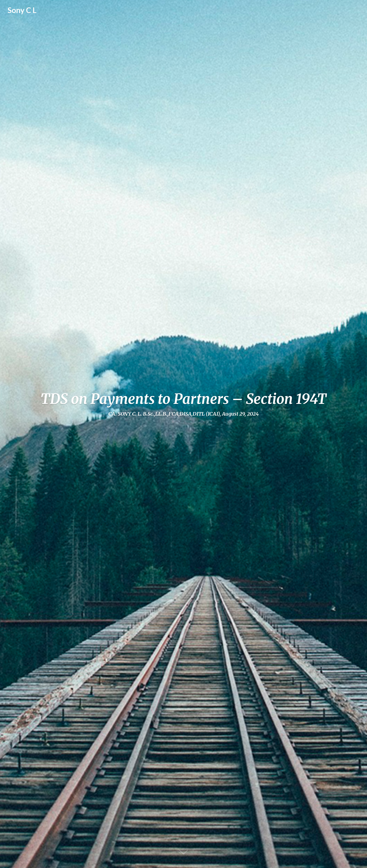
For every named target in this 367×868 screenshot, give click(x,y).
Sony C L (22, 10)
